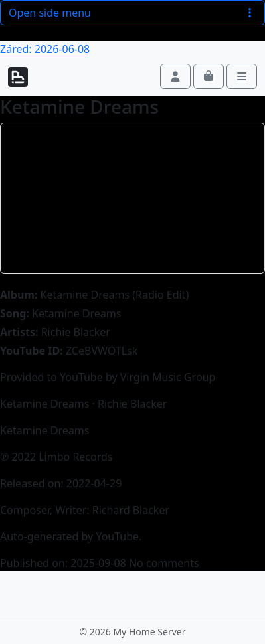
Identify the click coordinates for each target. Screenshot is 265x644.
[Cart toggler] (209, 76)
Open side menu (132, 13)
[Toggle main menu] (242, 76)
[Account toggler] (175, 76)
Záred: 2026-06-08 (45, 49)
